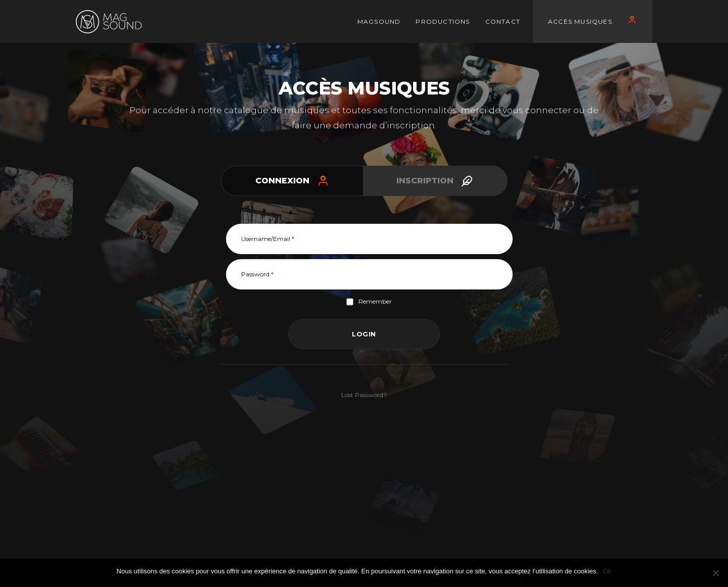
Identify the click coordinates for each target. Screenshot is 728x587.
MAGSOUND (379, 21)
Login (364, 334)
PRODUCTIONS (443, 21)
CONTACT (503, 21)
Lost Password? (364, 395)
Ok (607, 571)
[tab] (292, 181)
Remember (369, 302)
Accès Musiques (580, 21)
